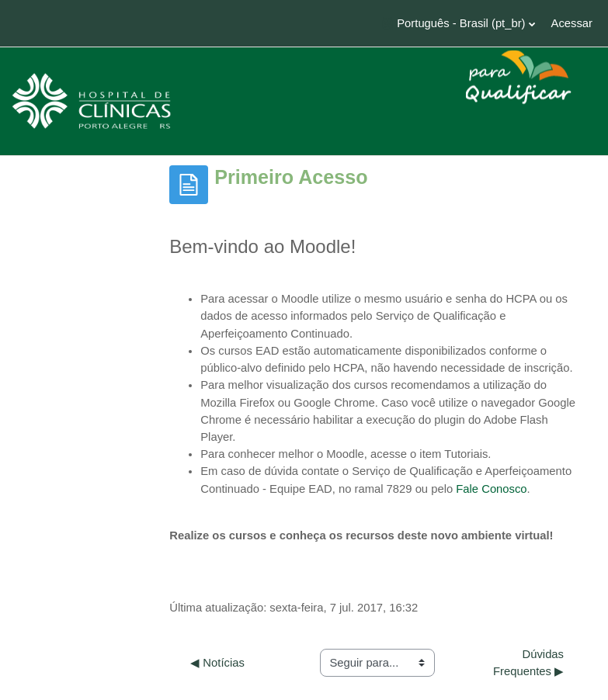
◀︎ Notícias (217, 663)
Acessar (572, 23)
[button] (458, 23)
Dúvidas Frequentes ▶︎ (530, 663)
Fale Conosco (491, 489)
